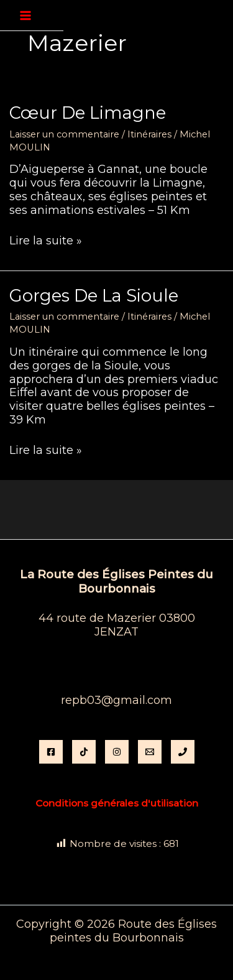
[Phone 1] (183, 752)
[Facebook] (51, 752)
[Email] (150, 752)
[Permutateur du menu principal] (25, 16)
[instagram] (117, 752)
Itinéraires (149, 134)
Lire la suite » (46, 241)
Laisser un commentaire (64, 134)
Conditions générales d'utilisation (117, 803)
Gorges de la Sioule (94, 296)
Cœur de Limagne (88, 113)
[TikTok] (84, 752)
